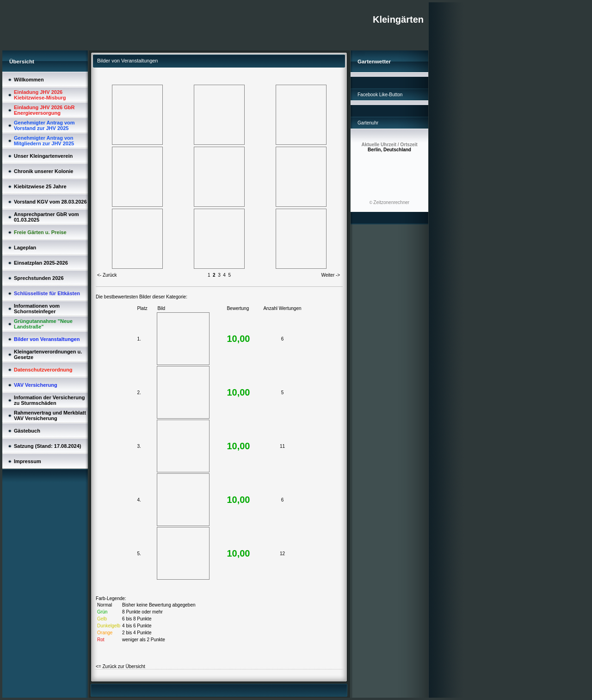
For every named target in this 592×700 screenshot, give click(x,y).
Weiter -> (331, 275)
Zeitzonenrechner (391, 202)
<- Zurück (107, 275)
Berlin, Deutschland (389, 147)
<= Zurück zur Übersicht (120, 666)
